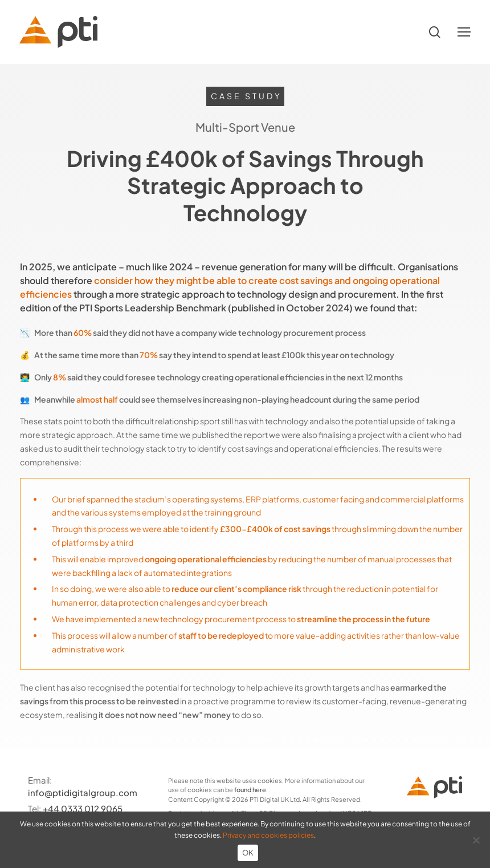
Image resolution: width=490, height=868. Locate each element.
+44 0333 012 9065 (83, 808)
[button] (464, 32)
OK (248, 853)
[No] (476, 840)
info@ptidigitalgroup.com (83, 792)
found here (250, 790)
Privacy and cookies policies (268, 835)
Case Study (246, 96)
